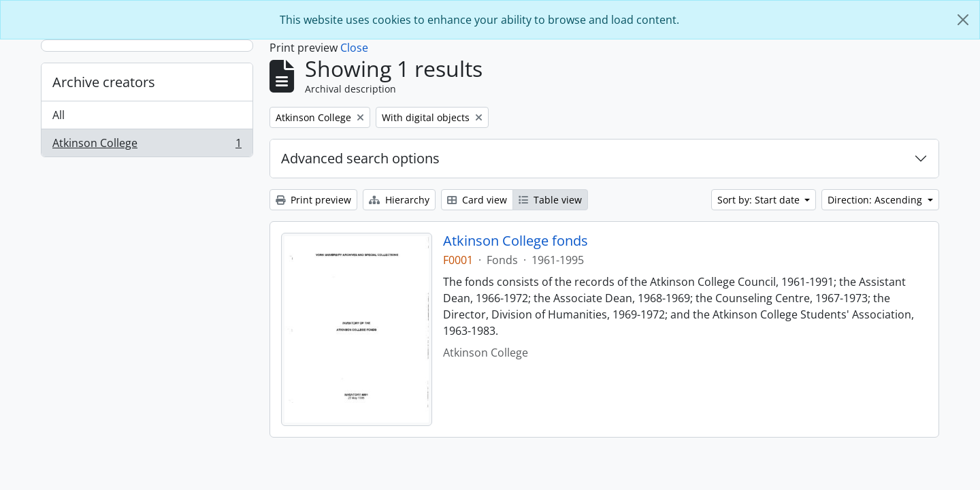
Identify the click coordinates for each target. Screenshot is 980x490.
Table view (550, 200)
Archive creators (104, 82)
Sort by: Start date (760, 200)
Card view (477, 200)
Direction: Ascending (876, 200)
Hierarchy (399, 200)
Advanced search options (360, 158)
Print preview (313, 200)
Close (354, 48)
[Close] (963, 20)
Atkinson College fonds (516, 241)
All (59, 115)
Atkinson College (147, 146)
